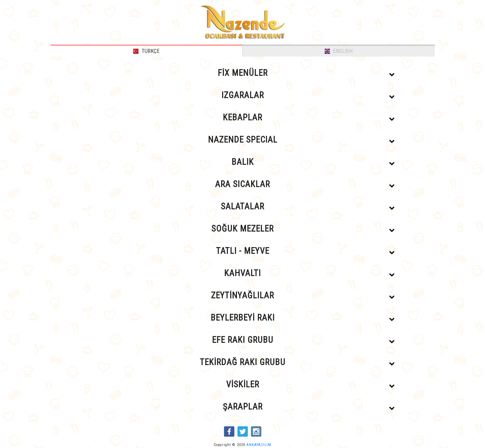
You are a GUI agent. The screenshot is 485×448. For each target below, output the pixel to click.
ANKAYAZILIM (259, 445)
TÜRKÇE (146, 51)
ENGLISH (339, 51)
